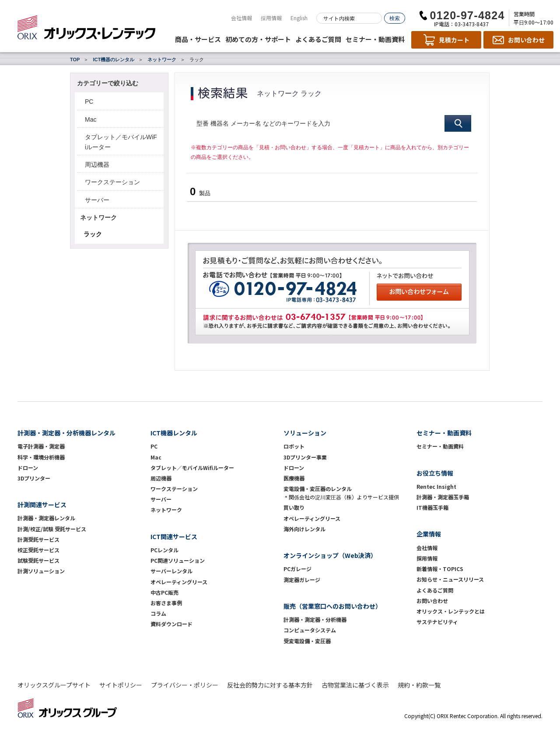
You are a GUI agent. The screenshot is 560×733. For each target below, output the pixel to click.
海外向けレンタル (307, 529)
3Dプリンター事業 (305, 457)
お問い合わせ (432, 601)
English (299, 18)
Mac (91, 119)
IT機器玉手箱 (432, 507)
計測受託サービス (38, 539)
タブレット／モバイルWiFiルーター (121, 142)
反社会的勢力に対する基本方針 (270, 685)
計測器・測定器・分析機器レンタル (66, 433)
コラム (158, 613)
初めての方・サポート (258, 39)
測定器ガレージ (302, 580)
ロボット (294, 446)
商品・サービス (198, 39)
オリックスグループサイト (54, 685)
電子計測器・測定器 (41, 446)
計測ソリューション (41, 571)
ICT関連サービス (174, 537)
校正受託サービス (38, 550)
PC (89, 102)
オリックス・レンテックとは (451, 611)
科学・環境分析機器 (41, 457)
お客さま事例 (166, 603)
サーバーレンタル (171, 571)
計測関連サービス (42, 505)
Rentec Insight (436, 486)
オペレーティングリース (179, 582)
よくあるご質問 (318, 39)
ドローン (28, 468)
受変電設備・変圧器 (307, 641)
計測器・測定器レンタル (46, 518)
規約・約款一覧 (419, 685)
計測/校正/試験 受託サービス (52, 529)
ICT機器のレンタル (114, 60)
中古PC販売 (164, 592)
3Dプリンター (34, 478)
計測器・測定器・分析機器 (315, 619)
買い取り (294, 507)
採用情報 (271, 18)
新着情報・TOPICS (440, 569)
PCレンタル (164, 550)
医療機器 (294, 478)
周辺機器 (97, 165)
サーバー (97, 200)
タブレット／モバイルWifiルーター (192, 468)
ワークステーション (112, 182)
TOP (75, 60)
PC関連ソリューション (178, 560)
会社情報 (241, 18)
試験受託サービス (38, 560)
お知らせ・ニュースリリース (450, 579)
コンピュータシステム (310, 630)
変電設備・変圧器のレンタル (318, 489)
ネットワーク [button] (98, 217)
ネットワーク (162, 60)
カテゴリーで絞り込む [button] (108, 83)
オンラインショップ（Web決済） (330, 555)
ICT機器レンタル (174, 433)
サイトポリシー (121, 685)
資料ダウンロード (171, 624)
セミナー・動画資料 (375, 39)
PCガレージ (297, 569)
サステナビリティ (437, 622)
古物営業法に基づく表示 (355, 685)
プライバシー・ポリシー (185, 685)
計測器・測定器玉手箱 (443, 497)
